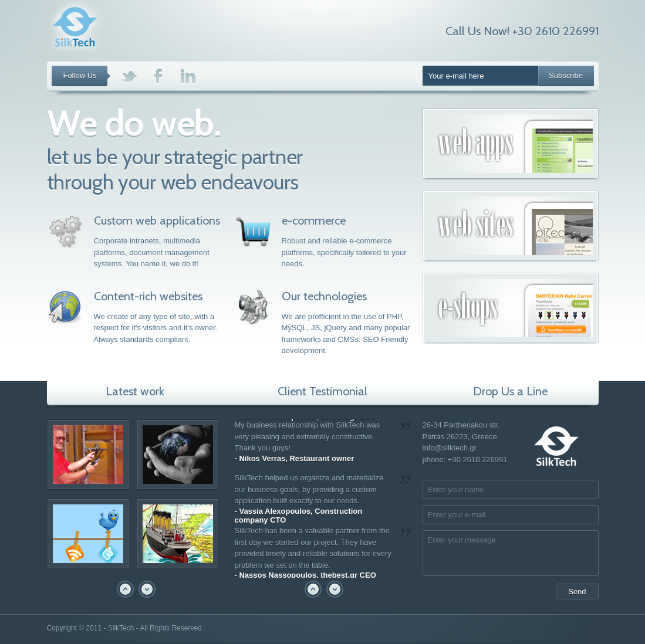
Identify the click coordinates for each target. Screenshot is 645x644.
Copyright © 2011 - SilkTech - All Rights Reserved (124, 628)
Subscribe (566, 75)
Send (577, 592)
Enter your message (511, 553)
